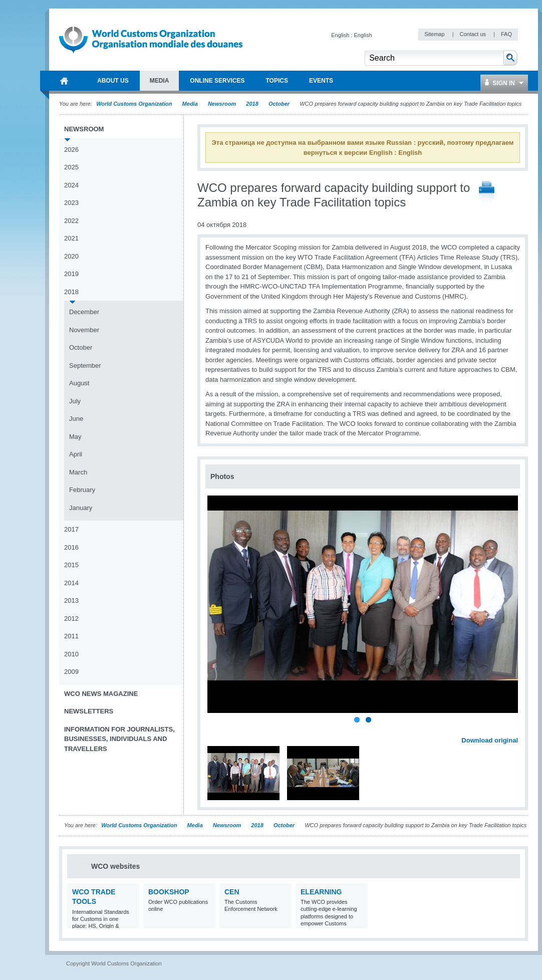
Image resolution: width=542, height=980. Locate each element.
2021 (71, 238)
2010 (71, 654)
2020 (71, 256)
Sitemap (435, 34)
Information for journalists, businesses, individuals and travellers (119, 739)
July (75, 401)
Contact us (473, 34)
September (85, 365)
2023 (71, 203)
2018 (252, 104)
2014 (71, 583)
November (84, 330)
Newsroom (222, 104)
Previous (216, 729)
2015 (71, 565)
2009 (71, 672)
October (279, 104)
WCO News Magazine (101, 694)
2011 (71, 636)
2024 (71, 185)
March (78, 472)
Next (516, 729)
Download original (490, 740)
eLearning (321, 892)
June (76, 419)
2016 (71, 547)
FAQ (506, 34)
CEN (232, 892)
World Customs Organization (135, 104)
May (75, 437)
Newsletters (89, 711)
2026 (71, 150)
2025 (71, 167)
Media (190, 104)
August (79, 383)
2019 (71, 274)
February (82, 490)
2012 (71, 619)
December (84, 312)
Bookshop (169, 892)
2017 (71, 529)
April (76, 454)
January (81, 508)
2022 (71, 221)
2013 (71, 600)
